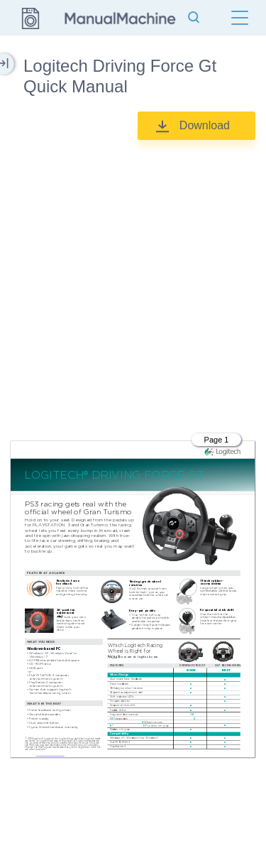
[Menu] (240, 18)
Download (205, 125)
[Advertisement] (133, 284)
